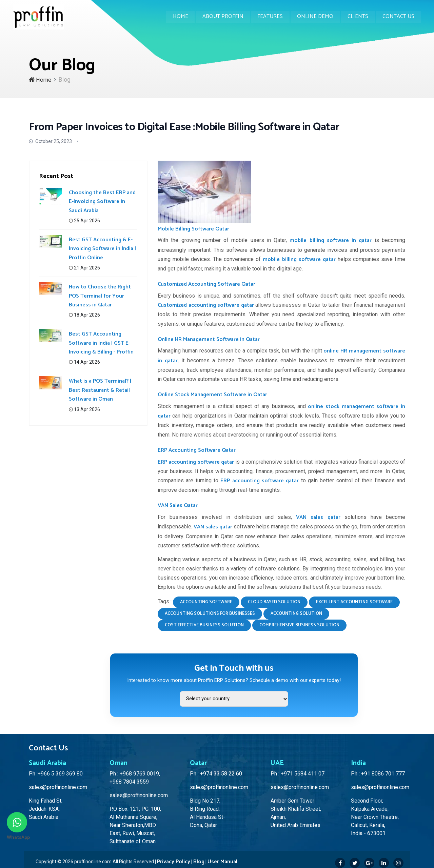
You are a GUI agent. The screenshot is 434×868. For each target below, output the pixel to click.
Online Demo (314, 17)
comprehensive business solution (299, 625)
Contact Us (398, 17)
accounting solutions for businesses (210, 614)
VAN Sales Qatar (178, 506)
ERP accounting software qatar (196, 462)
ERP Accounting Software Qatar (197, 450)
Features (269, 17)
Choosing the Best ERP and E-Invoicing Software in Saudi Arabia (102, 202)
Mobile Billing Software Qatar (193, 229)
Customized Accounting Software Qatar (206, 284)
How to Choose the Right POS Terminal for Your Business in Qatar (100, 296)
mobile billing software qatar (299, 259)
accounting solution (296, 614)
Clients (358, 17)
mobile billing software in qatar (331, 240)
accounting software (206, 602)
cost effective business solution (204, 625)
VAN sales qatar (318, 517)
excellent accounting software (354, 602)
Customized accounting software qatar (206, 305)
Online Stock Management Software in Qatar (212, 395)
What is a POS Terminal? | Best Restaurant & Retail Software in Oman (100, 390)
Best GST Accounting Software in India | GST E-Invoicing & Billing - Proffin (101, 343)
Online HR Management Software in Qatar (209, 339)
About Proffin (221, 17)
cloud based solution (274, 602)
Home (179, 17)
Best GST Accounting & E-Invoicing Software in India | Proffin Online (102, 249)
